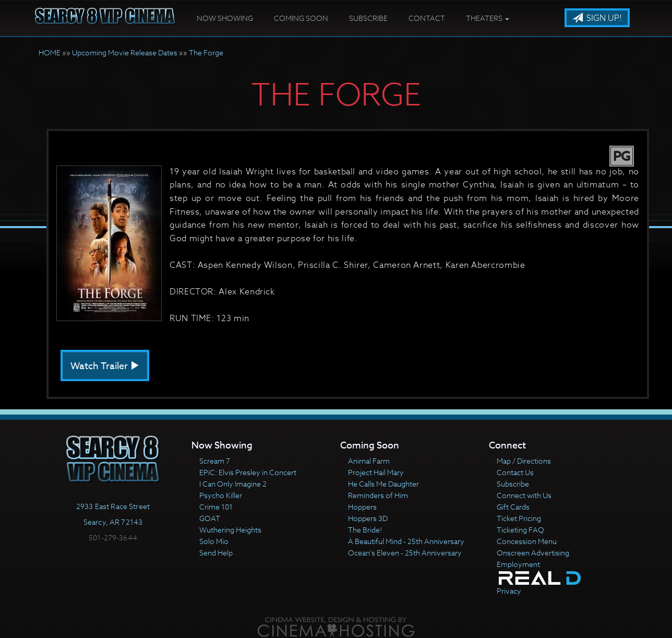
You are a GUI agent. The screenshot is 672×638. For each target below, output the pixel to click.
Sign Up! (597, 18)
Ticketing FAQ (520, 530)
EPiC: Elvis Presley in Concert (248, 472)
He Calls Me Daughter (383, 484)
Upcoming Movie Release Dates (125, 52)
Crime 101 (216, 507)
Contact (427, 18)
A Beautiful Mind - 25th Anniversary (406, 541)
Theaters (488, 18)
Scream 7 (215, 461)
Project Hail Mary (376, 472)
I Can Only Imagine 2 (233, 484)
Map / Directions (524, 461)
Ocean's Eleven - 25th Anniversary (405, 553)
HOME (50, 52)
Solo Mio (214, 541)
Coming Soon (301, 18)
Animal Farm (369, 461)
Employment (518, 564)
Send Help (216, 553)
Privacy (509, 591)
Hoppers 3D (368, 518)
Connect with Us (524, 495)
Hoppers (362, 507)
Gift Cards (513, 507)
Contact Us (515, 472)
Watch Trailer (105, 366)
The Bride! (365, 530)
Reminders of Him (378, 495)
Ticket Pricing (519, 518)
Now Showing (225, 18)
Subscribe (368, 18)
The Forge (206, 52)
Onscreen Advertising (533, 553)
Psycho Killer (221, 495)
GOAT (210, 518)
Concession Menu (527, 541)
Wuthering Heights (230, 530)
